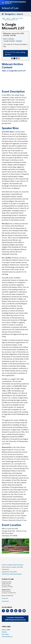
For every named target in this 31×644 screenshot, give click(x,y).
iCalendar (19, 41)
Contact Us (5, 598)
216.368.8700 (10, 596)
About (9, 18)
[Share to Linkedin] (17, 58)
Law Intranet (5, 601)
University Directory (7, 637)
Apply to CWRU (6, 630)
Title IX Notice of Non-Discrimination (12, 574)
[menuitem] (15, 630)
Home (3, 18)
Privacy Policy (13, 572)
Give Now (4, 632)
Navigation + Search (12, 14)
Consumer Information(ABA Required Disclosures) (15, 619)
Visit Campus (5, 634)
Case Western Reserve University (15, 565)
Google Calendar (9, 41)
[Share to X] (14, 58)
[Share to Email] (19, 58)
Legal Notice (5, 572)
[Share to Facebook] (12, 58)
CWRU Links (6, 627)
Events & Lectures (17, 18)
